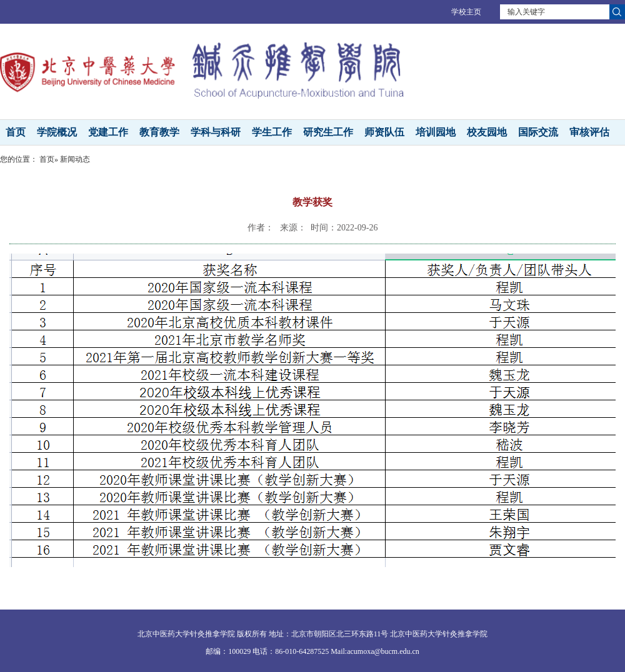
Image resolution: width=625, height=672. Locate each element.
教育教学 (159, 132)
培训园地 (436, 132)
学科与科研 (216, 132)
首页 (16, 132)
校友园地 (487, 132)
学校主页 (466, 12)
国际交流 (538, 132)
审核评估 (589, 132)
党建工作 (108, 132)
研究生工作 (328, 132)
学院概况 (57, 132)
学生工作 (272, 132)
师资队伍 (384, 132)
